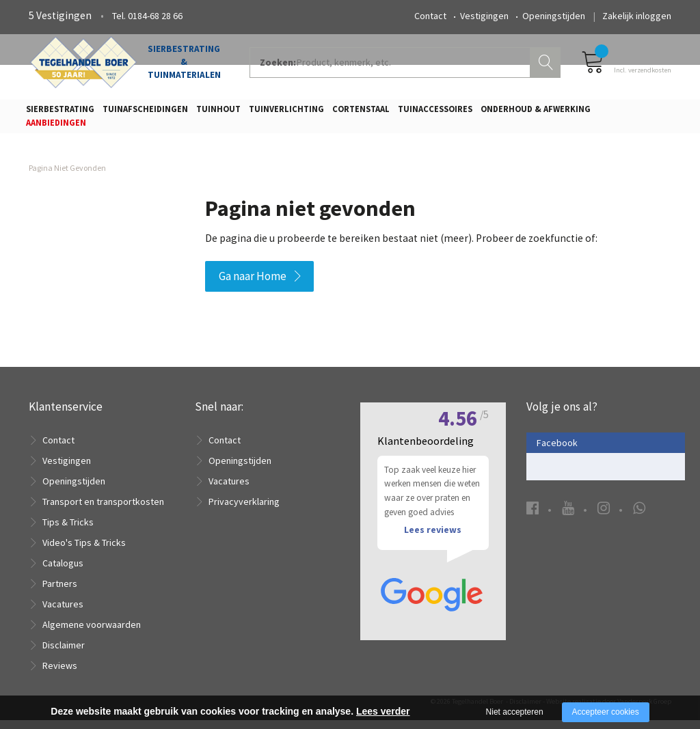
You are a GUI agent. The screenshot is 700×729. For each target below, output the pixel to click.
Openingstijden (554, 16)
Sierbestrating (60, 113)
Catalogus (63, 572)
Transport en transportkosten (103, 510)
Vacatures (63, 613)
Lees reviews (433, 542)
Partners (60, 592)
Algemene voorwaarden (92, 633)
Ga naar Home (253, 284)
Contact (430, 16)
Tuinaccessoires (435, 113)
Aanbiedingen (56, 127)
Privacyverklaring (244, 510)
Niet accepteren (515, 712)
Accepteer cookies (606, 712)
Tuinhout (218, 113)
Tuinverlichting (286, 113)
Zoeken (547, 66)
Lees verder (383, 711)
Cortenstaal (361, 113)
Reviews (60, 674)
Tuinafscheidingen (145, 113)
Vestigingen (484, 16)
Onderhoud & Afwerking (536, 113)
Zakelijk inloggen (637, 16)
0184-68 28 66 (155, 16)
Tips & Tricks (68, 531)
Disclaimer (64, 654)
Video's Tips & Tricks (84, 551)
